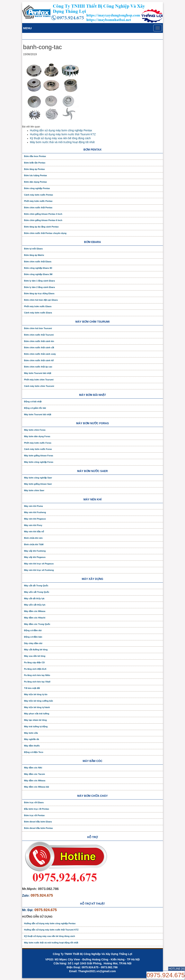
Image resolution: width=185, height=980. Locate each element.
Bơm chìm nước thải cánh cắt (39, 347)
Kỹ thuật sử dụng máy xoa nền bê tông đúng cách (60, 138)
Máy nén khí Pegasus (35, 519)
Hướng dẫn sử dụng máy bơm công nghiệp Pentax (61, 130)
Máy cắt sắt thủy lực (34, 598)
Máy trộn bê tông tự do (36, 694)
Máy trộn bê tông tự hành (37, 707)
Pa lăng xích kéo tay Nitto (37, 675)
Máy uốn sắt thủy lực (35, 605)
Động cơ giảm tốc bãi (35, 408)
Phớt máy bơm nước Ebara (38, 306)
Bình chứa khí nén (33, 538)
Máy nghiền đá (31, 739)
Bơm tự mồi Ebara (33, 249)
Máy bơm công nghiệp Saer (38, 478)
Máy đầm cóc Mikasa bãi (37, 787)
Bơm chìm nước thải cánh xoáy (40, 354)
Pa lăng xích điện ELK (35, 669)
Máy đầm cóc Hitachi (35, 618)
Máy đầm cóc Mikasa (35, 611)
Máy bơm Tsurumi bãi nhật (38, 373)
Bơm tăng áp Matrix (34, 255)
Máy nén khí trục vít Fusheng (39, 570)
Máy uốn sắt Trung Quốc (37, 592)
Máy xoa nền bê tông (35, 656)
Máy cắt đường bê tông (36, 650)
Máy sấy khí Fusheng (35, 551)
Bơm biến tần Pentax (35, 163)
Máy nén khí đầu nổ (34, 532)
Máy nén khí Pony (33, 525)
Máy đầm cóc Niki (33, 768)
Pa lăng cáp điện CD (34, 662)
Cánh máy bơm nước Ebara (38, 313)
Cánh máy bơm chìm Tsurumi (39, 386)
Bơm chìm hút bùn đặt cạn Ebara (41, 300)
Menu (27, 28)
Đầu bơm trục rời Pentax (37, 809)
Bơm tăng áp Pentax (34, 169)
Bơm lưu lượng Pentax (35, 175)
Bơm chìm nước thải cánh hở (39, 360)
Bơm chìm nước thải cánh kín (39, 341)
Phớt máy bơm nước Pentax (38, 201)
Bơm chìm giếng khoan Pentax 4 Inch (43, 214)
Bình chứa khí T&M (34, 544)
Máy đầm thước (32, 746)
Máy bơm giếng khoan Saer (38, 484)
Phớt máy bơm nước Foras (38, 443)
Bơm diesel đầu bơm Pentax (38, 828)
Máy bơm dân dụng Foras (37, 436)
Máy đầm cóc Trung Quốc (37, 624)
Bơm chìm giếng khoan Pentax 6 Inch (43, 220)
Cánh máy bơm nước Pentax (39, 195)
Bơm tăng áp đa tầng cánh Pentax (41, 227)
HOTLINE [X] (177, 969)
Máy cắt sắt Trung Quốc (36, 586)
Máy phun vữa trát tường (37, 714)
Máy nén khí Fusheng (35, 512)
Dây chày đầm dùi (33, 643)
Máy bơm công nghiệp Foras (39, 462)
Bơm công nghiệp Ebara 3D (38, 268)
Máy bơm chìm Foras (35, 430)
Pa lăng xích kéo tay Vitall (37, 682)
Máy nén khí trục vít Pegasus (39, 564)
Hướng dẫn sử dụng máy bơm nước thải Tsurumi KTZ (63, 134)
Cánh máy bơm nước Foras (38, 449)
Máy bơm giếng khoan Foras (39, 456)
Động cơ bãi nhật (33, 402)
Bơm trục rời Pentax (34, 815)
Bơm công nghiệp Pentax (37, 188)
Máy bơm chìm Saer (34, 490)
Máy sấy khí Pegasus (35, 557)
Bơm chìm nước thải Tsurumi (39, 335)
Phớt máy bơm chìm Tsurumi (39, 380)
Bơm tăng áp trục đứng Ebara (39, 293)
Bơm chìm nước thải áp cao (38, 367)
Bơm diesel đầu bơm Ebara (38, 822)
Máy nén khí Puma (33, 506)
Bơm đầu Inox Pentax (35, 156)
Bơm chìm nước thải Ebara (38, 262)
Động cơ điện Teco (34, 752)
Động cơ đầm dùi (33, 630)
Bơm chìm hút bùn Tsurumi (38, 328)
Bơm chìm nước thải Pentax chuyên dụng (45, 233)
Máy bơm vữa (31, 733)
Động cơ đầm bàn (33, 637)
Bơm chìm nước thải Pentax (38, 208)
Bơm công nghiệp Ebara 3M (38, 274)
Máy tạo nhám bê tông (35, 720)
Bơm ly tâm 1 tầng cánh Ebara (39, 281)
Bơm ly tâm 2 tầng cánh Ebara (39, 287)
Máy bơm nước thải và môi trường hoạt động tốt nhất (62, 142)
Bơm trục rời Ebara (34, 802)
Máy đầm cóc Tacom (35, 774)
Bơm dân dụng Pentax (35, 182)
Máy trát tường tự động (36, 726)
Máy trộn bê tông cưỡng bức (39, 701)
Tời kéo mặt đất (32, 688)
